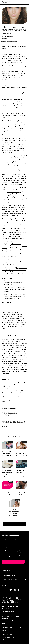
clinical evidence (16, 244)
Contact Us (5, 614)
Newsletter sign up (8, 611)
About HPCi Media (7, 609)
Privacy (4, 623)
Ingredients (4, 41)
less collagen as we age (14, 192)
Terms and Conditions (8, 621)
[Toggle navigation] (27, 2)
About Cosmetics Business (10, 607)
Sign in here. (15, 566)
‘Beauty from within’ (7, 72)
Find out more (6, 570)
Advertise (5, 619)
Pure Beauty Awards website (11, 616)
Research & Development (12, 41)
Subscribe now (9, 524)
